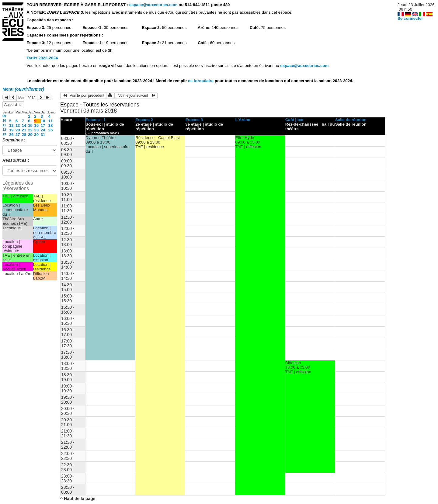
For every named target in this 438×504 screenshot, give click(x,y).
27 (18, 135)
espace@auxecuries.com (153, 5)
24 (43, 130)
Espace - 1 (96, 120)
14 (24, 125)
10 (4, 120)
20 (18, 130)
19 (11, 130)
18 (51, 125)
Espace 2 (144, 120)
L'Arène (243, 120)
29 (30, 135)
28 (24, 135)
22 (30, 130)
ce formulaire (201, 81)
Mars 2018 (27, 98)
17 (43, 125)
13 (18, 125)
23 (36, 130)
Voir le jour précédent (83, 96)
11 (51, 121)
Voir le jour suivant (136, 96)
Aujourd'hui (13, 105)
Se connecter (410, 18)
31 (43, 135)
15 (30, 125)
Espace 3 (194, 120)
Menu (23, 89)
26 (11, 135)
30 (36, 135)
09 (4, 116)
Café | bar (295, 120)
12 (11, 125)
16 (36, 125)
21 (24, 130)
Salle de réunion (351, 120)
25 (51, 130)
